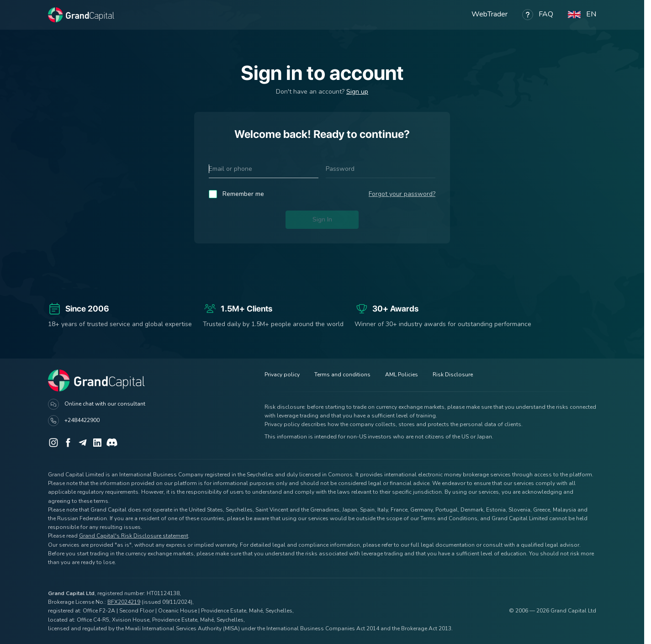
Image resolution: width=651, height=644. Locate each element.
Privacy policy (282, 375)
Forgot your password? (402, 194)
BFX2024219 (124, 602)
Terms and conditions (342, 375)
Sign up (357, 92)
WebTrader (490, 14)
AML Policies (402, 375)
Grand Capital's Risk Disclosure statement (134, 536)
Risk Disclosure (453, 375)
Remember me (243, 194)
